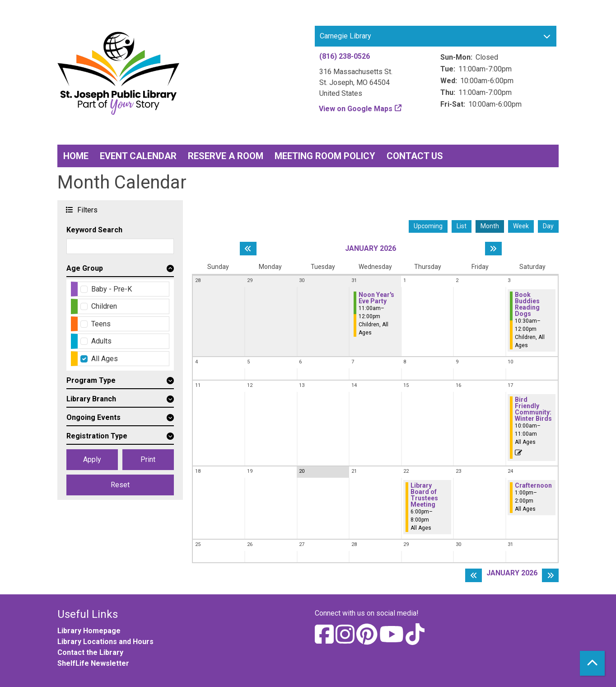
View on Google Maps (356, 109)
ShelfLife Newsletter (93, 663)
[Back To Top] (592, 663)
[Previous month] (248, 249)
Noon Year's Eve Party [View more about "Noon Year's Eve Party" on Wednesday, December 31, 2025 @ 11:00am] (376, 298)
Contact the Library (90, 652)
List (462, 226)
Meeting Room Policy (325, 156)
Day (548, 226)
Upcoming (428, 226)
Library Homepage (89, 631)
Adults (101, 341)
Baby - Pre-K (112, 289)
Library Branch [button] (91, 399)
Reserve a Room (226, 156)
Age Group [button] (85, 268)
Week (521, 226)
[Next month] (493, 249)
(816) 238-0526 (345, 56)
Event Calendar (138, 156)
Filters (86, 209)
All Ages (105, 359)
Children (104, 306)
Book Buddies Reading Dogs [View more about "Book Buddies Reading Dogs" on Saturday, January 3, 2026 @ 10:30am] (527, 304)
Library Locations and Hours (105, 642)
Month (490, 226)
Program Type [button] (91, 380)
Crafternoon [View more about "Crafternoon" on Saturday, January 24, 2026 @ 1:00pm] (533, 485)
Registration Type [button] (97, 436)
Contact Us (415, 156)
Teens (101, 324)
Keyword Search (94, 230)
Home (76, 156)
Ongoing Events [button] (93, 417)
